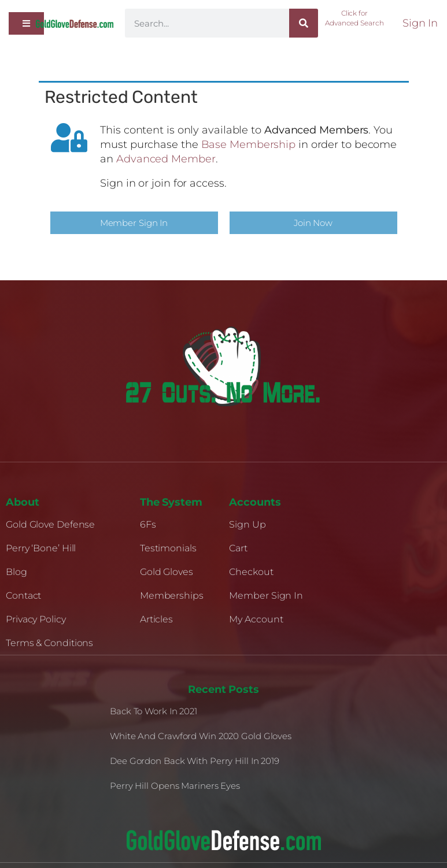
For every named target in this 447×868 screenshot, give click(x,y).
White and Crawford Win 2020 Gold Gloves (201, 736)
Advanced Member (166, 159)
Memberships (172, 596)
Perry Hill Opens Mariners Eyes (175, 786)
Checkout (251, 572)
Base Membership (249, 144)
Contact (23, 596)
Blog (16, 572)
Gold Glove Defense (50, 524)
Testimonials (168, 548)
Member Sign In (266, 596)
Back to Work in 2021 (154, 711)
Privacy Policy (36, 619)
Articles (156, 619)
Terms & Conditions (49, 643)
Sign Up (247, 524)
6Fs (148, 524)
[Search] (304, 23)
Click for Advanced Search (354, 18)
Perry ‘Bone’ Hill (41, 548)
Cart (238, 548)
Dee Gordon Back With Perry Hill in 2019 (195, 761)
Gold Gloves (167, 572)
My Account (256, 619)
